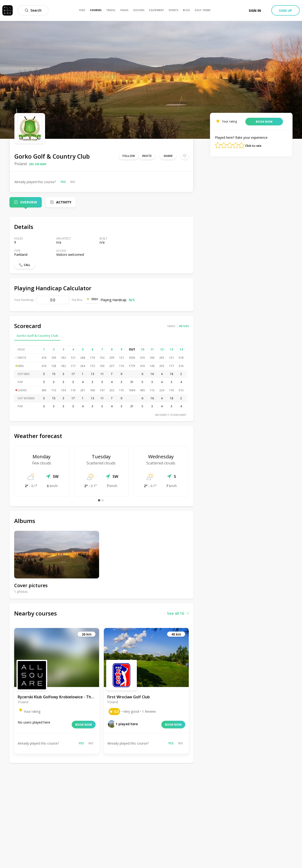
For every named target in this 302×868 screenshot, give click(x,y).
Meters (184, 326)
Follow (129, 156)
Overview (29, 202)
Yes (63, 182)
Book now (84, 725)
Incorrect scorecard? (171, 415)
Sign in (255, 11)
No (73, 182)
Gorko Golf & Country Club (37, 336)
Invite (147, 156)
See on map (38, 164)
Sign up (285, 11)
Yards (171, 326)
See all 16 (178, 613)
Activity (64, 202)
